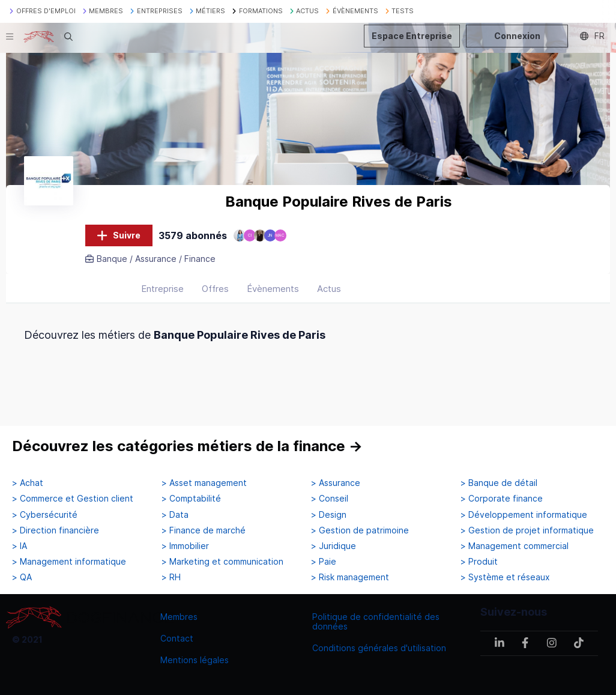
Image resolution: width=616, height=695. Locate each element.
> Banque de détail (499, 483)
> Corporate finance (502, 499)
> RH (171, 577)
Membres (179, 617)
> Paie (324, 562)
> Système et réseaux (505, 577)
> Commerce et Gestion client (73, 499)
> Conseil (330, 499)
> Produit (479, 562)
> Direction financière (56, 530)
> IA (20, 546)
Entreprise (162, 289)
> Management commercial (515, 546)
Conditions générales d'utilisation (379, 648)
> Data (175, 515)
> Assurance (336, 483)
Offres (215, 289)
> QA (22, 577)
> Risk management (350, 577)
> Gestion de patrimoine (360, 530)
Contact (177, 638)
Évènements (273, 289)
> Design (329, 515)
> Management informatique (69, 562)
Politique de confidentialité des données (376, 621)
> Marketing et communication (222, 562)
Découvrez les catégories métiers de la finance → (187, 446)
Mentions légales (195, 660)
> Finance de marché (204, 530)
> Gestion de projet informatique (527, 530)
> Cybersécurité (45, 515)
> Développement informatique (524, 515)
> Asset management (204, 483)
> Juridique (334, 546)
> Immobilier (185, 546)
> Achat (28, 483)
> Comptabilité (191, 499)
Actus (329, 289)
